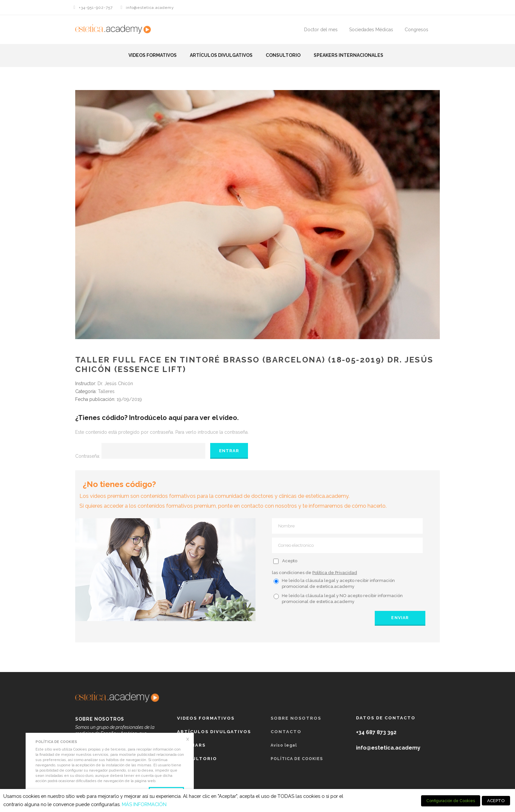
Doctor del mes (321, 30)
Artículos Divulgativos (221, 55)
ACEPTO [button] (496, 801)
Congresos (416, 30)
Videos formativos (153, 55)
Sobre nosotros (296, 718)
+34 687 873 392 (376, 732)
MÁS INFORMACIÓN (144, 804)
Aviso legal (284, 745)
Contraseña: (140, 456)
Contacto (286, 732)
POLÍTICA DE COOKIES (297, 759)
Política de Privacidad (335, 573)
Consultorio (283, 55)
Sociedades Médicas (371, 30)
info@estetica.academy (150, 8)
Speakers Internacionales (348, 55)
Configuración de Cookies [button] (451, 801)
